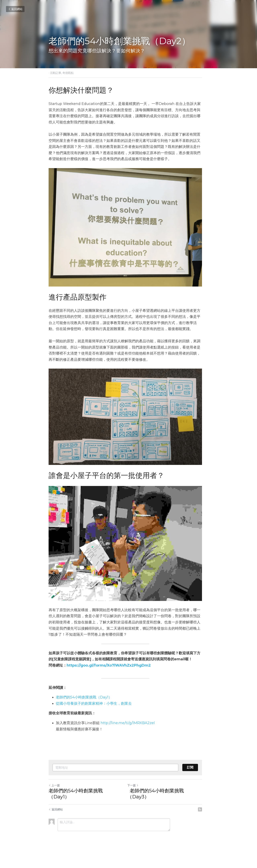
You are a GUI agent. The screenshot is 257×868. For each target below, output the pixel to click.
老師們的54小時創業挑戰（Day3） (159, 807)
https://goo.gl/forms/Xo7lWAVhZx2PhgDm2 (109, 679)
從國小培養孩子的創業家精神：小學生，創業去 (94, 717)
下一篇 (136, 799)
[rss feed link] (206, 823)
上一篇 (54, 799)
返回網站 (15, 9)
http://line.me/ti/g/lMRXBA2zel (128, 736)
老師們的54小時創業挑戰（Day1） (84, 710)
